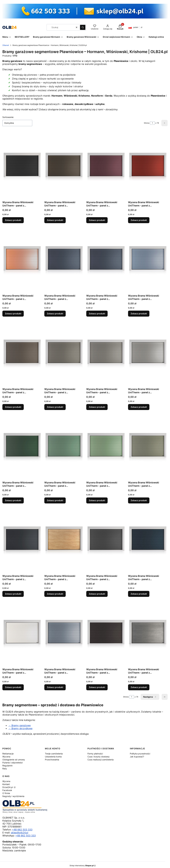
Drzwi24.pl (8, 787)
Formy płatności (95, 754)
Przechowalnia (52, 760)
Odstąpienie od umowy (14, 760)
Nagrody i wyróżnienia (13, 796)
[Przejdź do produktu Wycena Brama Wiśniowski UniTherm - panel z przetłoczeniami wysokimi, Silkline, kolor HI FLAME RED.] (148, 166)
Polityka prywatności (140, 754)
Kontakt (6, 784)
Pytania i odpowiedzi (13, 763)
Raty (5, 769)
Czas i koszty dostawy (99, 757)
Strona (147, 123)
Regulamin (7, 766)
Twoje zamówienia (54, 754)
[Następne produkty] (150, 697)
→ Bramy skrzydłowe (20, 728)
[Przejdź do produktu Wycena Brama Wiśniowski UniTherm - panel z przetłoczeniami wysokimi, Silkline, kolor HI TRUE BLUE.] (148, 259)
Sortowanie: (8, 117)
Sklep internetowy (82, 866)
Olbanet (6, 45)
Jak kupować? (137, 757)
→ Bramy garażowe (19, 725)
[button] (83, 27)
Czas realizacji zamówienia (101, 760)
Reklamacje (8, 754)
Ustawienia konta (53, 757)
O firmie (6, 793)
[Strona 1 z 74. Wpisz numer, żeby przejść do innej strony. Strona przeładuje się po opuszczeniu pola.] (152, 123)
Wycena (6, 757)
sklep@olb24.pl (20, 833)
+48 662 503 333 (22, 830)
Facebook (7, 790)
